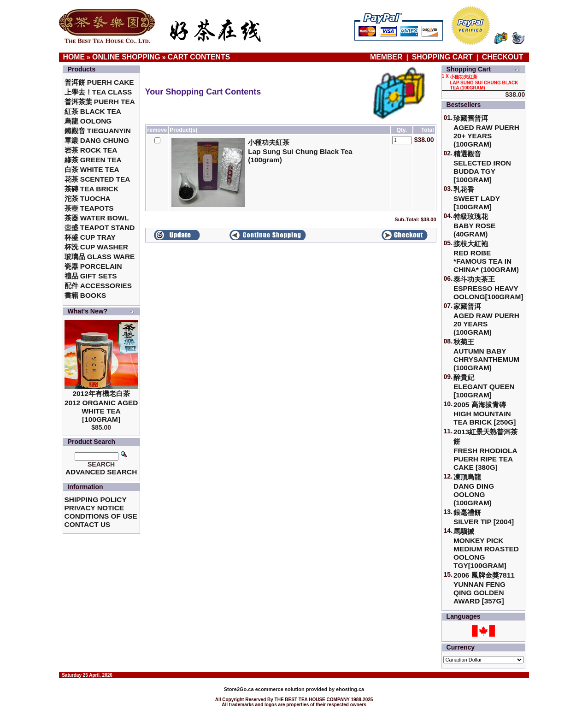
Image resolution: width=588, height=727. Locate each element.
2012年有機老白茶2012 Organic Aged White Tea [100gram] (101, 406)
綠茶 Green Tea (93, 160)
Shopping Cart (442, 57)
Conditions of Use (101, 516)
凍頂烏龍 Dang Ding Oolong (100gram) (474, 490)
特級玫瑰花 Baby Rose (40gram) (474, 225)
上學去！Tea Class (98, 92)
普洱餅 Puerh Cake (99, 82)
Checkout (503, 57)
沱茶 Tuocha (88, 198)
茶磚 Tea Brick (92, 189)
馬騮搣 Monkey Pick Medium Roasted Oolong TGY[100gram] (486, 548)
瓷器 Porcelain (93, 266)
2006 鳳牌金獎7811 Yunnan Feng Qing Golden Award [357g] (484, 588)
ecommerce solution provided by (280, 689)
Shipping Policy (96, 499)
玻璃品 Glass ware (100, 257)
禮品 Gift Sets (91, 276)
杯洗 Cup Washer (96, 247)
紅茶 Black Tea (93, 111)
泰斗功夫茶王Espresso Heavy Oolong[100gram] (488, 288)
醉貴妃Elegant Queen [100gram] (484, 386)
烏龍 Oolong (88, 121)
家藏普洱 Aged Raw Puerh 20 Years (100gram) (486, 319)
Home (74, 57)
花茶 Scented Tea (97, 179)
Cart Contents (199, 57)
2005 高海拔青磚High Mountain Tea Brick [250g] (485, 413)
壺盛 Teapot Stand (100, 228)
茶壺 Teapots (89, 208)
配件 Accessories (98, 286)
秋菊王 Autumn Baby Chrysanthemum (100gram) (486, 355)
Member (387, 57)
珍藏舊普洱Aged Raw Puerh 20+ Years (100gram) (486, 131)
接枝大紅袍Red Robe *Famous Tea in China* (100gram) (486, 257)
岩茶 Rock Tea (91, 150)
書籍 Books (85, 295)
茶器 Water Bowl (97, 218)
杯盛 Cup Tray (90, 237)
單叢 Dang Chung (97, 140)
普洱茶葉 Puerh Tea (100, 102)
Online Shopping (126, 57)
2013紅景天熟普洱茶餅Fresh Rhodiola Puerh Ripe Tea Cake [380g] (485, 449)
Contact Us (88, 524)
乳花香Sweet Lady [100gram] (477, 198)
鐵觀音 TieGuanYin (98, 131)
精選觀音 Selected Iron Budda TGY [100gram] (482, 167)
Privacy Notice (94, 508)
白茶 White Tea (92, 169)
